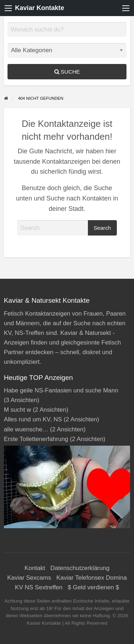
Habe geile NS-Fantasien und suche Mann (61, 390)
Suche (67, 72)
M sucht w (18, 410)
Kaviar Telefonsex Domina (92, 578)
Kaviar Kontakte (39, 8)
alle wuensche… (26, 429)
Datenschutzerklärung (80, 568)
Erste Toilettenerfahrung (36, 439)
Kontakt (35, 568)
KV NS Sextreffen (39, 587)
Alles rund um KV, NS (33, 419)
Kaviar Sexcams (29, 578)
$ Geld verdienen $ (94, 587)
